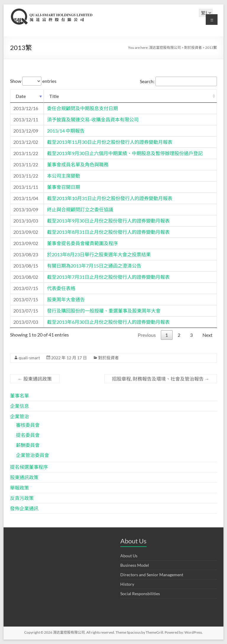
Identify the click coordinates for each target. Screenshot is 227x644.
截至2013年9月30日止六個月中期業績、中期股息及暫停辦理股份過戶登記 (125, 153)
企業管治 (20, 416)
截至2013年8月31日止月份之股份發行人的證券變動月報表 (108, 232)
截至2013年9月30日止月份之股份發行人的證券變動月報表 (108, 221)
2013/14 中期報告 (66, 131)
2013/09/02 (26, 232)
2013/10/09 (26, 209)
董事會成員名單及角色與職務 (78, 164)
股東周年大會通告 (66, 299)
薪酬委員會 (28, 445)
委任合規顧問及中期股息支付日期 (82, 108)
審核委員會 (28, 425)
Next (207, 335)
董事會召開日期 (64, 187)
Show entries (33, 81)
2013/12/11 (26, 119)
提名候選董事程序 (29, 467)
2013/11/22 (26, 153)
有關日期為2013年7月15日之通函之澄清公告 (94, 266)
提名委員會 (28, 435)
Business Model (135, 565)
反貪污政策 (22, 498)
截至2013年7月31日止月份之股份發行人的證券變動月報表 (108, 277)
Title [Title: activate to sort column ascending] (54, 96)
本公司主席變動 (64, 176)
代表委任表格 (61, 288)
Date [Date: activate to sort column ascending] (21, 96)
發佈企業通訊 (24, 508)
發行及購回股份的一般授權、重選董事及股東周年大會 (104, 311)
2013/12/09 (26, 131)
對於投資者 (108, 358)
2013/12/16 (26, 108)
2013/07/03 (26, 322)
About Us (129, 556)
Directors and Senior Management (152, 575)
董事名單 (20, 396)
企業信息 (20, 406)
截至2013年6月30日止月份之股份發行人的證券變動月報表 (108, 322)
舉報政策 (20, 488)
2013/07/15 (26, 288)
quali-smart (29, 358)
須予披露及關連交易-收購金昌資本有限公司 (93, 119)
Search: (178, 81)
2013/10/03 (26, 221)
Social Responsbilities (140, 594)
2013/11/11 (26, 187)
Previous (147, 335)
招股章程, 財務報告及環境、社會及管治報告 (161, 379)
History (127, 584)
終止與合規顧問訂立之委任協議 (80, 209)
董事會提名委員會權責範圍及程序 (82, 243)
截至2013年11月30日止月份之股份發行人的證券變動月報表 (110, 142)
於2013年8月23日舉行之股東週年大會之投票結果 (99, 254)
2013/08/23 (26, 254)
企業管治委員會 (33, 455)
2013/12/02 (26, 142)
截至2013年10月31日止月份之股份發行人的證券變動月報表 (110, 198)
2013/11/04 (26, 198)
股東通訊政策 (35, 379)
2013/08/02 (26, 277)
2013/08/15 (26, 266)
